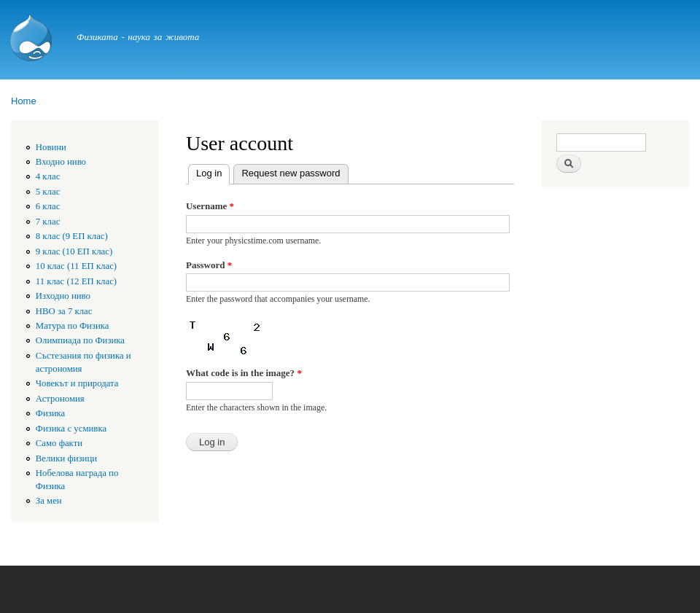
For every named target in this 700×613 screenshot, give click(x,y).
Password (209, 265)
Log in (213, 172)
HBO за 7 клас (64, 311)
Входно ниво (61, 162)
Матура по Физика (73, 326)
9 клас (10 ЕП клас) (74, 251)
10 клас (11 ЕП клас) (76, 266)
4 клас (48, 176)
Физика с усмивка (71, 429)
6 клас (48, 206)
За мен (49, 501)
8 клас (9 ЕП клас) (72, 236)
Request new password (291, 173)
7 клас (48, 222)
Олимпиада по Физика (80, 340)
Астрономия (60, 399)
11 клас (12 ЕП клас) (76, 281)
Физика (51, 413)
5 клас (48, 192)
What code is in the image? (244, 373)
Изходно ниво (63, 296)
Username (210, 206)
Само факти (59, 443)
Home (24, 101)
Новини (51, 147)
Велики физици (66, 458)
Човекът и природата (77, 383)
